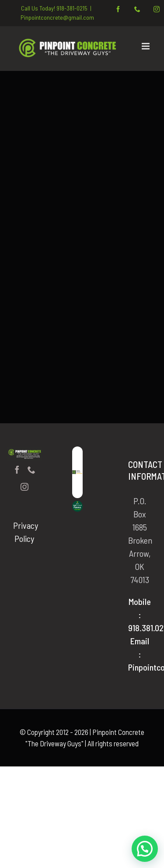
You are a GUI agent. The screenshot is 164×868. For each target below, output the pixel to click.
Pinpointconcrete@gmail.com (57, 17)
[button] (145, 849)
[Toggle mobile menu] (146, 46)
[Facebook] (17, 470)
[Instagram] (24, 487)
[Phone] (31, 470)
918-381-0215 (72, 8)
